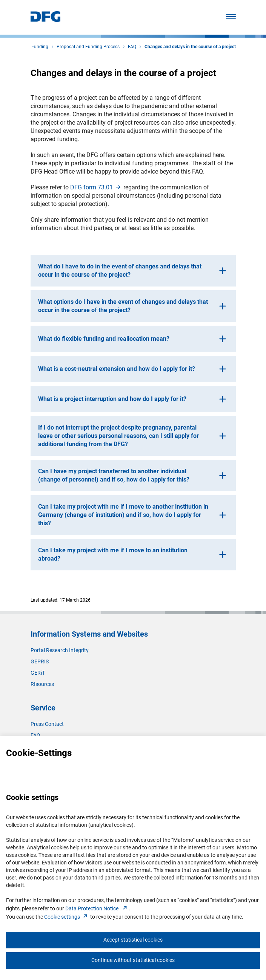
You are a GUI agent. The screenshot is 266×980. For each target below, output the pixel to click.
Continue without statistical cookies (133, 960)
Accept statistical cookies (133, 940)
